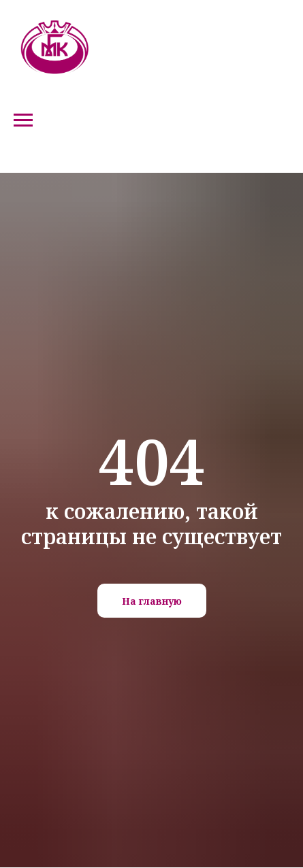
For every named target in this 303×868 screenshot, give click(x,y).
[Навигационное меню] (23, 120)
